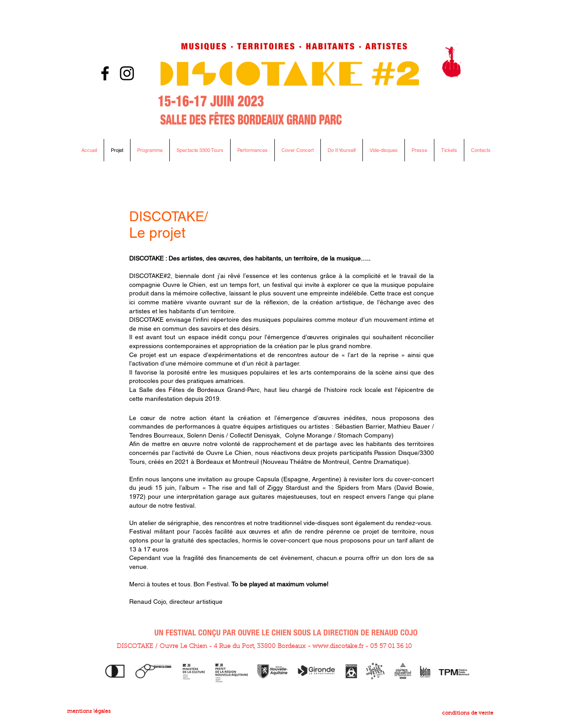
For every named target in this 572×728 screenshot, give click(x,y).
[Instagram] (127, 73)
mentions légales (89, 711)
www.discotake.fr (338, 647)
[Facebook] (105, 73)
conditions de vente (468, 713)
